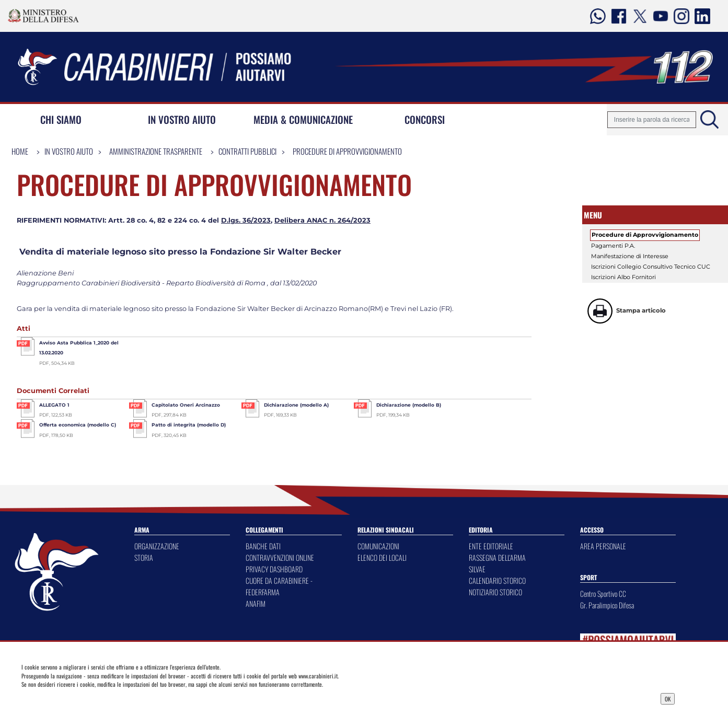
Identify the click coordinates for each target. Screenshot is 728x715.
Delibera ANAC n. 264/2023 (322, 220)
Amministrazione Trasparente (156, 151)
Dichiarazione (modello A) (296, 405)
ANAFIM (256, 603)
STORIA (144, 557)
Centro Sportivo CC (603, 593)
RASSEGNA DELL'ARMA (497, 557)
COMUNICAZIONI (378, 546)
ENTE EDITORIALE (491, 546)
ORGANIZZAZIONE (157, 546)
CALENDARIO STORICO (497, 580)
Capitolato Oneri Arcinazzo (186, 405)
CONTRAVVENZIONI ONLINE (280, 557)
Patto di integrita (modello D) (189, 425)
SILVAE (477, 569)
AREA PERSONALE (603, 546)
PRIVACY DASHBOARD (274, 569)
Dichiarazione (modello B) (409, 405)
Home (20, 151)
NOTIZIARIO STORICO (495, 592)
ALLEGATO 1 (54, 405)
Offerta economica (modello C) (78, 425)
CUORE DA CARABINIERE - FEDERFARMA (279, 586)
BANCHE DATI (263, 546)
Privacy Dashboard (95, 698)
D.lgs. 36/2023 (246, 220)
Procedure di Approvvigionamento (347, 151)
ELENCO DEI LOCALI (382, 557)
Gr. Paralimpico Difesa (607, 605)
